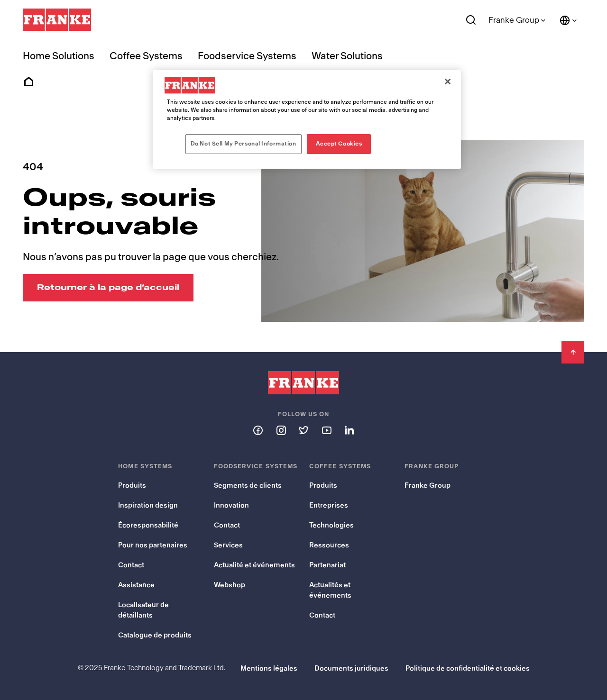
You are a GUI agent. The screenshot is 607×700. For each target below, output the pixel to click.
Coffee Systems (146, 56)
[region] (307, 119)
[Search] (471, 20)
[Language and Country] (569, 20)
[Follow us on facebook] (258, 430)
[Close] (448, 82)
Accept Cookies (339, 144)
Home (28, 82)
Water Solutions (347, 56)
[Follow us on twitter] (303, 430)
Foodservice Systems (247, 56)
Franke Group (514, 20)
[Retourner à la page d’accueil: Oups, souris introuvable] (108, 288)
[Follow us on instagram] (281, 430)
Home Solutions (59, 56)
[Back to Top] (573, 352)
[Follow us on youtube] (326, 430)
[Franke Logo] (57, 20)
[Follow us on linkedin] (349, 430)
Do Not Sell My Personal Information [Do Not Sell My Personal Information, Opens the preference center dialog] (244, 144)
